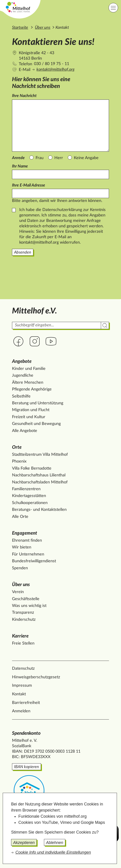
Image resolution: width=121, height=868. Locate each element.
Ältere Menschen (28, 383)
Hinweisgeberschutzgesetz (36, 677)
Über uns (43, 28)
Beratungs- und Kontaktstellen (39, 510)
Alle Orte (20, 517)
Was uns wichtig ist (29, 606)
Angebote (22, 361)
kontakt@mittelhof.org (56, 70)
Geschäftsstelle (26, 599)
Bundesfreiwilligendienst (34, 561)
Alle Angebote (25, 431)
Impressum (22, 686)
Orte (17, 447)
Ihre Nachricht (24, 96)
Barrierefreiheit (26, 703)
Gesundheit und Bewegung (36, 424)
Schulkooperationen (30, 503)
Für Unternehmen (28, 554)
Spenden (20, 568)
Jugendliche (23, 376)
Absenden (23, 252)
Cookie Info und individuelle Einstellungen (53, 852)
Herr (59, 158)
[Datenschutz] (14, 210)
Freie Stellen (23, 643)
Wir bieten (22, 547)
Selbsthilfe (21, 396)
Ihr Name (20, 166)
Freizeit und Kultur (29, 417)
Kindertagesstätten (29, 496)
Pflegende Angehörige (32, 389)
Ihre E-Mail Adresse (29, 185)
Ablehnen (55, 843)
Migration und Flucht (31, 410)
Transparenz (23, 613)
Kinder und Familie (29, 369)
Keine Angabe (86, 158)
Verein (18, 592)
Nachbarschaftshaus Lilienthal (39, 475)
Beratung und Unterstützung (38, 403)
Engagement (25, 533)
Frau (40, 158)
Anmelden (21, 711)
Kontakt (19, 694)
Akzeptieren (24, 843)
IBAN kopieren (27, 767)
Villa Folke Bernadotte (32, 468)
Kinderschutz (24, 620)
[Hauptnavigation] (113, 8)
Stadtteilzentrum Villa (40, 455)
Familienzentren (26, 489)
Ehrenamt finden (27, 541)
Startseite (20, 28)
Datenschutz (23, 669)
